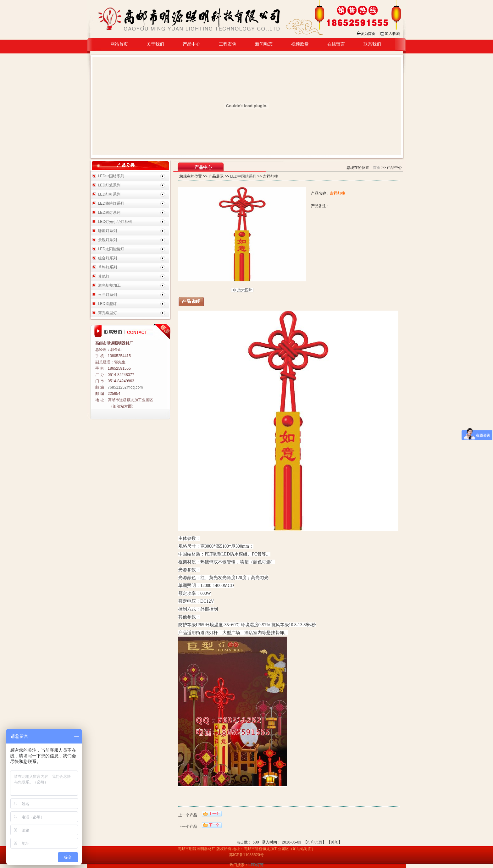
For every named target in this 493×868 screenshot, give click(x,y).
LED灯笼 (256, 865)
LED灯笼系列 (109, 185)
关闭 (335, 842)
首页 (377, 168)
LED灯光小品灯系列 (115, 222)
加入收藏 (392, 34)
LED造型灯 (107, 304)
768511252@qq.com (125, 387)
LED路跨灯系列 (111, 203)
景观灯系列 (108, 240)
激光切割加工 (109, 285)
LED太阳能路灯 (111, 249)
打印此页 (315, 842)
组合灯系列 (108, 258)
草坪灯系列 (108, 267)
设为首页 (368, 34)
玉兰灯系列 (108, 295)
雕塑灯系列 (108, 231)
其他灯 (104, 276)
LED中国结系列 (111, 176)
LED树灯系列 (109, 213)
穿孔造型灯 (108, 313)
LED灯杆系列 (109, 194)
